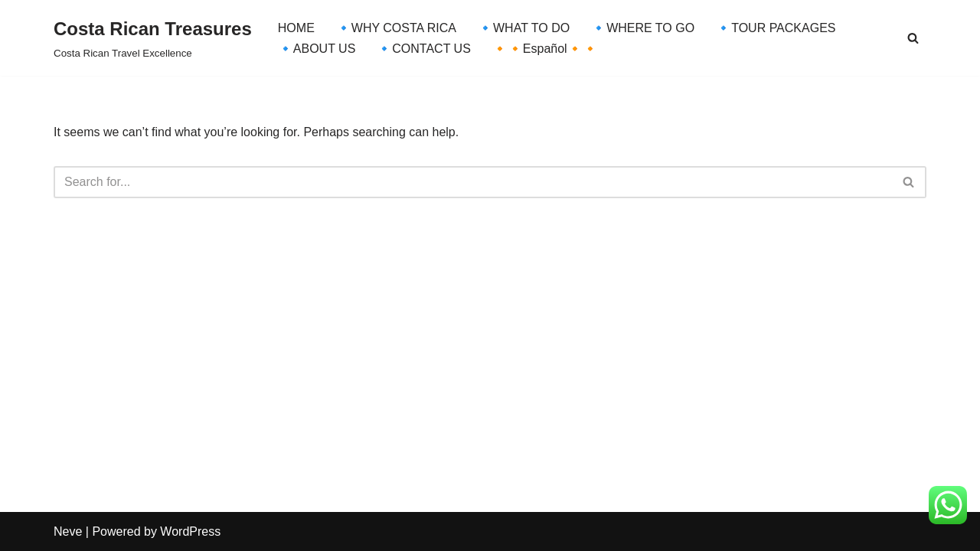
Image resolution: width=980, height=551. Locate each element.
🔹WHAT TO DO (524, 28)
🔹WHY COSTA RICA (396, 28)
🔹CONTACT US (424, 49)
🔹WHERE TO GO (643, 28)
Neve (68, 531)
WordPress (190, 531)
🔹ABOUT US (317, 49)
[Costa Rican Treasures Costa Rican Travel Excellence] (153, 38)
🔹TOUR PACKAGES (776, 28)
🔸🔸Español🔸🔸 (545, 49)
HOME (296, 28)
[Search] (913, 38)
